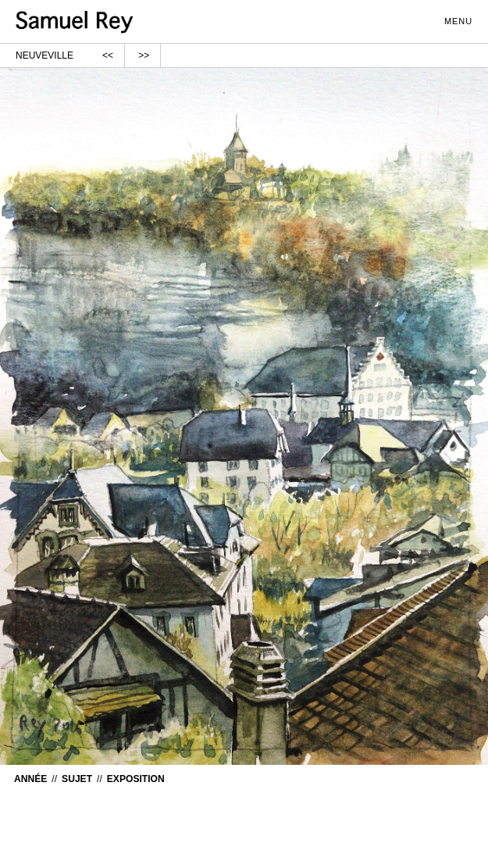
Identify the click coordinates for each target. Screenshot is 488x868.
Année (30, 779)
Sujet (77, 779)
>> (144, 55)
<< (108, 55)
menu (465, 20)
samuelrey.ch (102, 22)
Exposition (136, 779)
